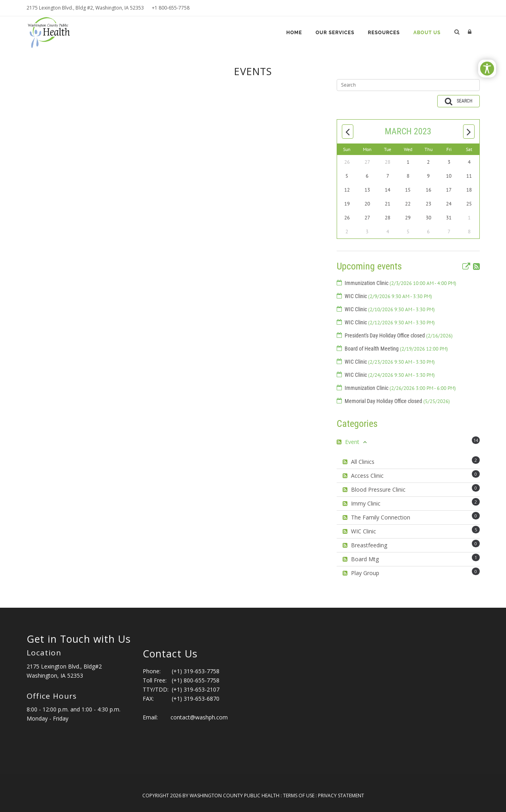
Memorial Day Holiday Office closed (397, 401)
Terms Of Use (299, 796)
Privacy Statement (341, 796)
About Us (427, 33)
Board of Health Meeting (396, 349)
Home (294, 33)
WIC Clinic (388, 296)
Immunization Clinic (400, 283)
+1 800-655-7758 (171, 8)
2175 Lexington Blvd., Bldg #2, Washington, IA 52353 (85, 8)
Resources (384, 33)
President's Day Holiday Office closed (399, 335)
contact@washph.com (199, 717)
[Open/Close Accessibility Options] (487, 69)
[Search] (408, 85)
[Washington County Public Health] (52, 32)
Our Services (335, 33)
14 (476, 440)
